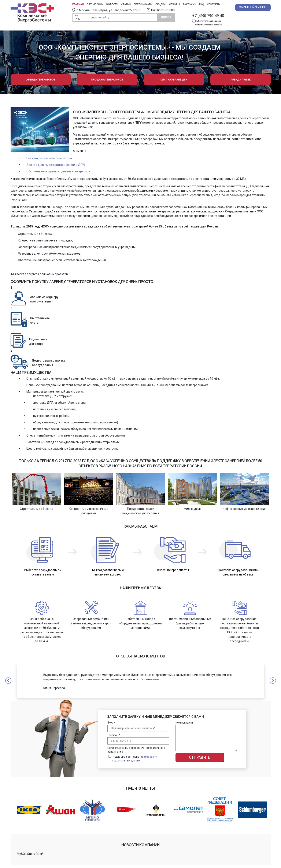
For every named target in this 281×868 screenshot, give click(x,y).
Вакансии (189, 4)
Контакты (214, 4)
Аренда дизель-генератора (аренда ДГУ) (56, 165)
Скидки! (161, 4)
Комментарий (184, 723)
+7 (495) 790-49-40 (208, 16)
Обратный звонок (253, 7)
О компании (95, 4)
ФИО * (111, 723)
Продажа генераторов (107, 80)
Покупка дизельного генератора (49, 158)
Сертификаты (143, 4)
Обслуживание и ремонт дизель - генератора (58, 171)
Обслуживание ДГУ (174, 80)
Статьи (126, 4)
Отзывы (174, 4)
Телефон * (114, 735)
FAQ (202, 4)
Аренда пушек (241, 80)
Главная (78, 4)
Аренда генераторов (41, 80)
